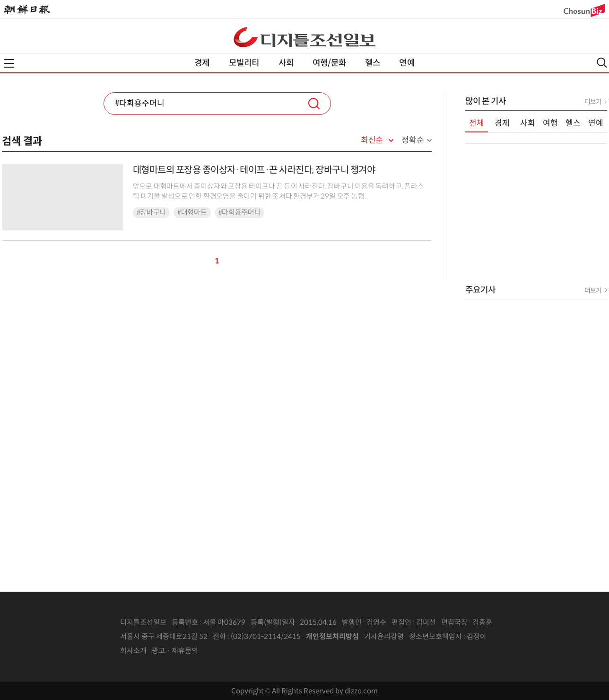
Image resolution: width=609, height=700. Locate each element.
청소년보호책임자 (435, 636)
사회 (286, 63)
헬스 (373, 63)
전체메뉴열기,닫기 (9, 63)
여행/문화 (329, 63)
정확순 (413, 140)
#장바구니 (152, 212)
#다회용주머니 (240, 212)
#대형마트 (192, 212)
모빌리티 (244, 63)
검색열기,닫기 (602, 63)
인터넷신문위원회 (518, 637)
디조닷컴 (304, 37)
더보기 (593, 102)
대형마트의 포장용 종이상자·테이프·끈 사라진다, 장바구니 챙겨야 (254, 170)
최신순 (372, 140)
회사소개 (133, 651)
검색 (314, 104)
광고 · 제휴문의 (175, 651)
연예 (407, 63)
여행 (550, 123)
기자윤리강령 (384, 636)
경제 (202, 63)
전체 (477, 123)
